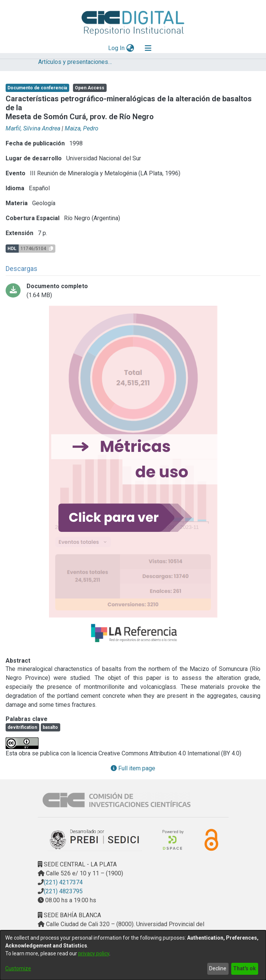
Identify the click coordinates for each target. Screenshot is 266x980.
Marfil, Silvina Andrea (33, 128)
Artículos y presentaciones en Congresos (76, 62)
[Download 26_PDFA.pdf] (133, 291)
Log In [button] (117, 48)
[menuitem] (130, 48)
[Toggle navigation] (148, 48)
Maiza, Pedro (82, 128)
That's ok (244, 968)
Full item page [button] (133, 768)
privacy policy (94, 953)
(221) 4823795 (63, 891)
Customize (18, 968)
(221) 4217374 (63, 882)
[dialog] (133, 955)
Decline (218, 968)
